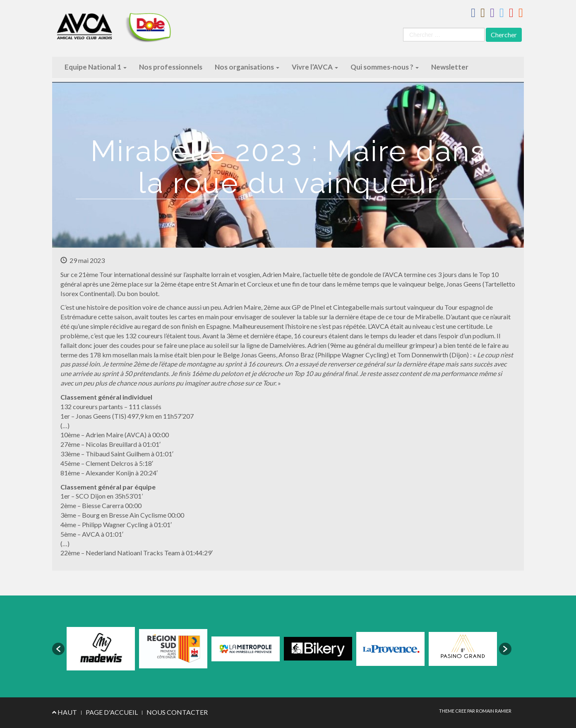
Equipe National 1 (96, 67)
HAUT (65, 712)
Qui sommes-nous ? (385, 67)
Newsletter (450, 67)
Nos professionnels (171, 67)
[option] (101, 649)
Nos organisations (247, 67)
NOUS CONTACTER (177, 712)
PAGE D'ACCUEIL (112, 712)
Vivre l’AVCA (315, 67)
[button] (58, 649)
